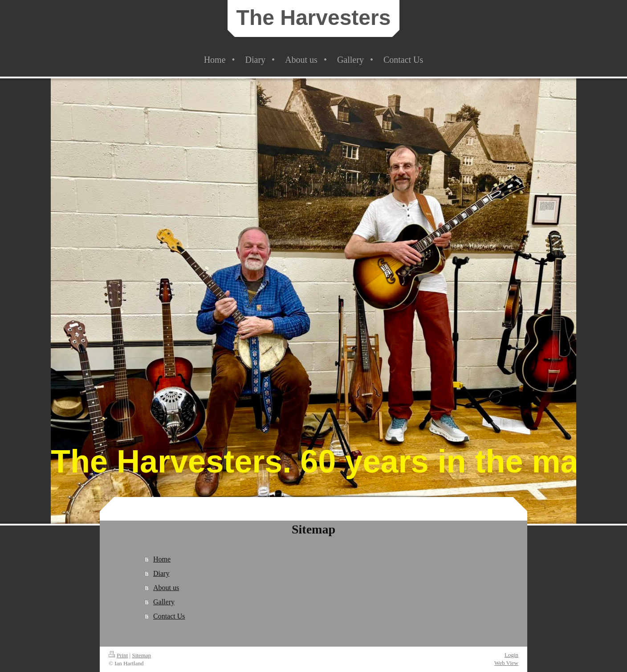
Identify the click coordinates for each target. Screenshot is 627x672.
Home (162, 559)
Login (511, 655)
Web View (506, 663)
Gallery (164, 602)
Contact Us (169, 616)
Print (118, 655)
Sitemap (141, 655)
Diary (161, 573)
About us (166, 588)
